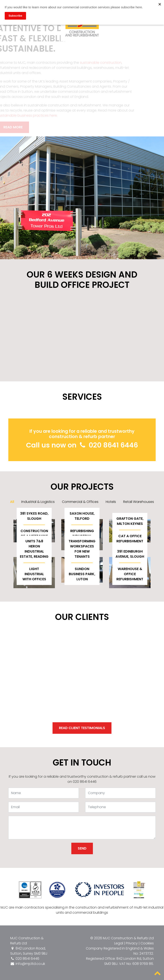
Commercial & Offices (80, 502)
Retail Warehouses (139, 502)
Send (82, 848)
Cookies (147, 943)
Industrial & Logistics (38, 502)
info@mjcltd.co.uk (28, 964)
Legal (119, 943)
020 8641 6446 (108, 445)
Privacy (132, 943)
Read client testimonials (82, 728)
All (12, 502)
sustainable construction (97, 63)
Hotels (111, 502)
